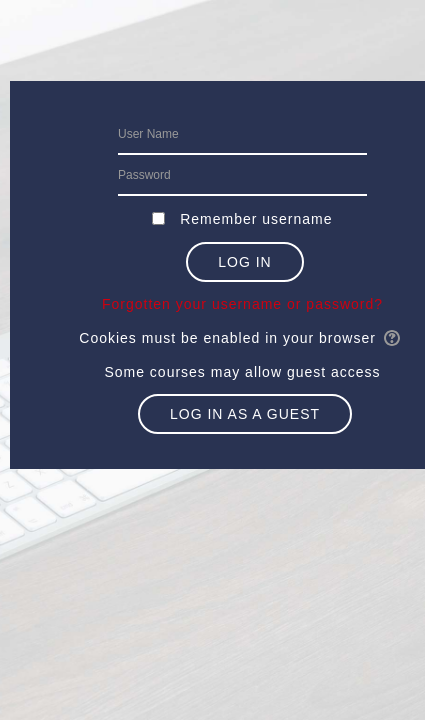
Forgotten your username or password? (242, 304)
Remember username (256, 219)
